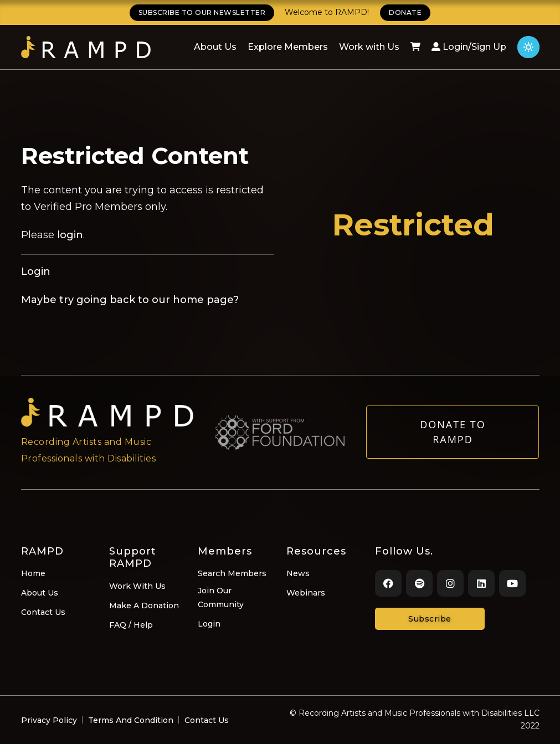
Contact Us (43, 612)
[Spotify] (419, 583)
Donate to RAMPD (453, 437)
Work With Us (137, 586)
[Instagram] (450, 583)
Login (36, 271)
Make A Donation (144, 606)
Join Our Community (221, 597)
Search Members (232, 573)
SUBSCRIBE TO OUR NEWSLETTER (202, 12)
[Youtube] (512, 583)
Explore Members (288, 47)
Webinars (306, 593)
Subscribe (430, 619)
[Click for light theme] (528, 47)
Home (33, 573)
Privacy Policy (49, 720)
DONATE (405, 12)
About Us (215, 47)
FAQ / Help (131, 625)
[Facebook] (388, 583)
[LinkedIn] (481, 583)
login (70, 235)
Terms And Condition (131, 720)
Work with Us (369, 47)
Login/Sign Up (469, 47)
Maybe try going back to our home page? (130, 300)
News (298, 573)
